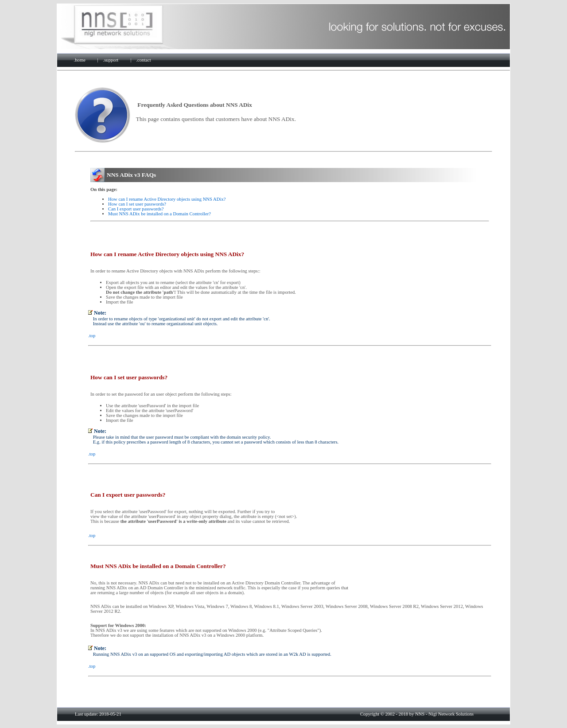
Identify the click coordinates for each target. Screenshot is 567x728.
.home (80, 60)
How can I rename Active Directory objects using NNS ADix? (167, 199)
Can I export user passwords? (136, 209)
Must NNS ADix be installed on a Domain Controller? (159, 214)
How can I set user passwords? (137, 204)
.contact (143, 60)
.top (92, 336)
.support (111, 60)
